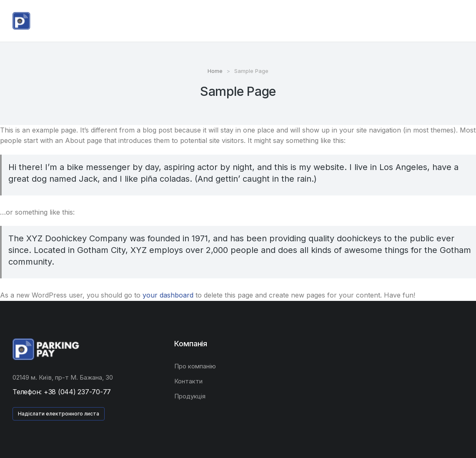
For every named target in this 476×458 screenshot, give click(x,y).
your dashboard (168, 295)
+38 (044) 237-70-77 (77, 392)
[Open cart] (460, 21)
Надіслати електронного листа (59, 414)
